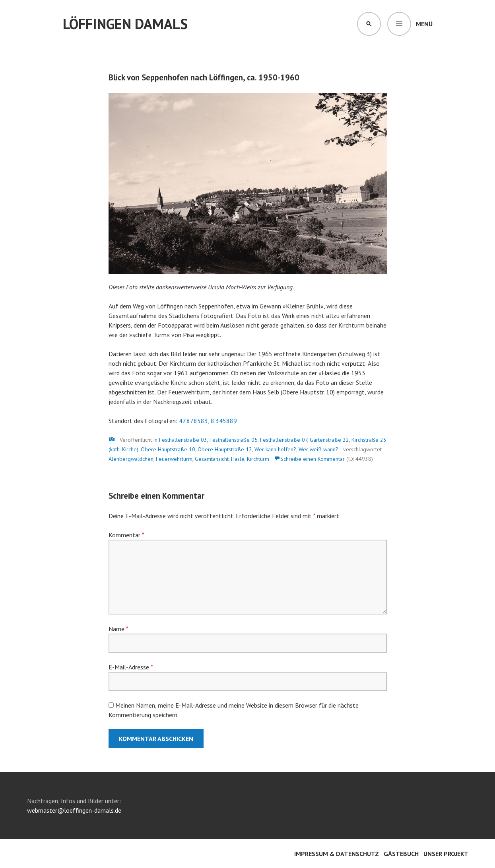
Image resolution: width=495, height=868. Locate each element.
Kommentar (126, 535)
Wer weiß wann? (318, 449)
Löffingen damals (125, 24)
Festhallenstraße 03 (183, 440)
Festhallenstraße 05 (234, 440)
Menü (424, 24)
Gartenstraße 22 (329, 440)
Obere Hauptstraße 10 (168, 449)
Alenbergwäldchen (131, 459)
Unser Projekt (446, 854)
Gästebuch (401, 854)
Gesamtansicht (212, 459)
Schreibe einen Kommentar (313, 459)
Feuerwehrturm (174, 459)
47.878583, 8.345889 (208, 421)
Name (118, 629)
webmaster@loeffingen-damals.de (74, 810)
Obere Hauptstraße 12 (225, 449)
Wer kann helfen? (275, 449)
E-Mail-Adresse (131, 667)
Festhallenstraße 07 (284, 440)
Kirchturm (258, 459)
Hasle (238, 459)
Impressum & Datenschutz (337, 854)
